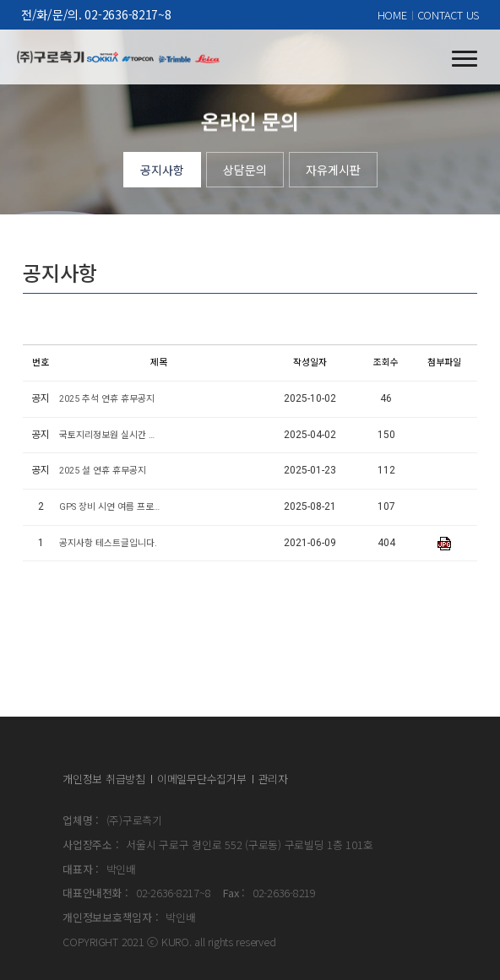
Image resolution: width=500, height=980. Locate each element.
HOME (392, 15)
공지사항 (162, 170)
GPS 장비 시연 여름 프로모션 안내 (110, 507)
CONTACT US (448, 15)
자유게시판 (333, 170)
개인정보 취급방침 (104, 779)
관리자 (273, 779)
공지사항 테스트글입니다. (108, 543)
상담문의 (245, 170)
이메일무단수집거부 (202, 779)
